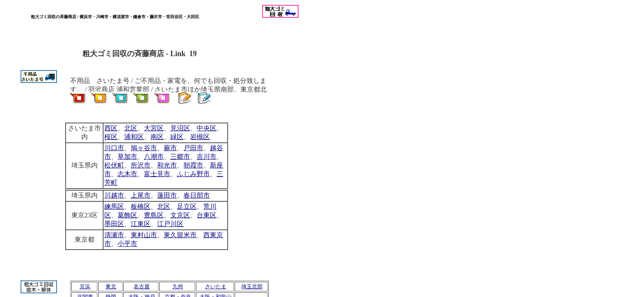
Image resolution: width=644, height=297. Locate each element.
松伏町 (114, 165)
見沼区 (180, 128)
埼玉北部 (252, 286)
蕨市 (170, 148)
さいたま (216, 286)
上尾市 (141, 195)
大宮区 (154, 128)
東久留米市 (180, 235)
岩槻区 (200, 137)
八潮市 (154, 157)
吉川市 (207, 157)
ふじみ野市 (193, 174)
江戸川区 (170, 224)
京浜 (85, 286)
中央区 (207, 128)
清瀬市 (114, 235)
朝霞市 (193, 165)
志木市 (127, 174)
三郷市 (180, 157)
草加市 (127, 157)
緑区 (177, 137)
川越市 (114, 195)
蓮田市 (167, 195)
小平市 (127, 244)
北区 (164, 206)
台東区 (207, 215)
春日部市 (197, 195)
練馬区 (114, 206)
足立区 (187, 206)
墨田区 (114, 224)
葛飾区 (127, 215)
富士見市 (157, 174)
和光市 (167, 165)
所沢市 (141, 165)
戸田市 (193, 148)
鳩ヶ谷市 (144, 148)
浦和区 (134, 137)
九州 (178, 286)
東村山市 (144, 235)
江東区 (141, 224)
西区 (111, 128)
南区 (157, 137)
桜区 (111, 137)
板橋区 (141, 206)
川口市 (114, 148)
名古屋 (142, 286)
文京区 (180, 215)
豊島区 (154, 215)
